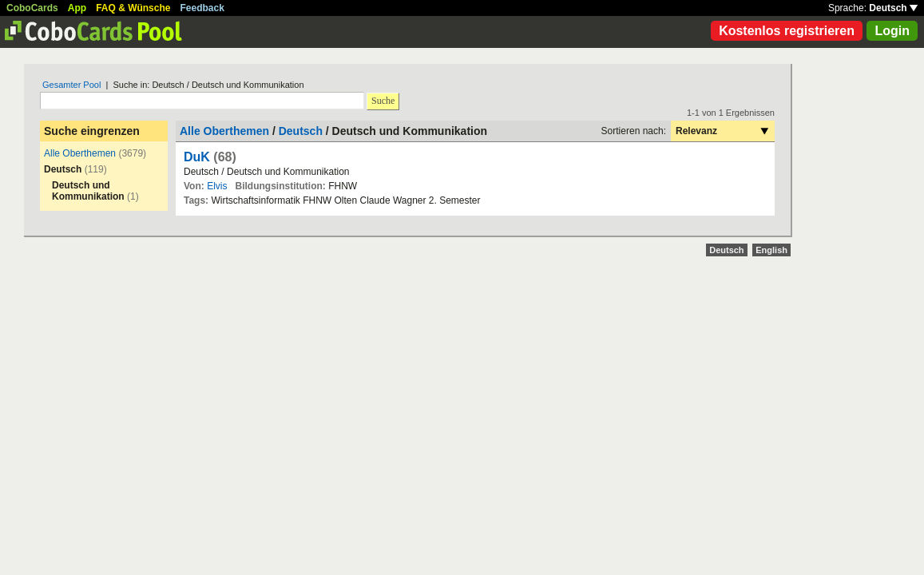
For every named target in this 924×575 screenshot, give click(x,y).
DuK (197, 157)
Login (892, 31)
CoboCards (32, 8)
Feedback (202, 8)
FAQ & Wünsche (133, 8)
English (771, 250)
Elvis (217, 186)
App (77, 8)
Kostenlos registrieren (787, 31)
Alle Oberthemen (80, 153)
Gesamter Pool (71, 85)
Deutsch (893, 8)
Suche (383, 101)
